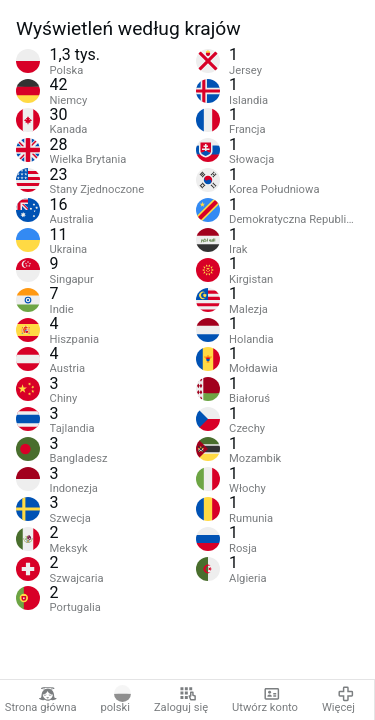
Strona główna (41, 700)
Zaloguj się (181, 700)
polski (115, 700)
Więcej (338, 700)
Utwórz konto (265, 700)
